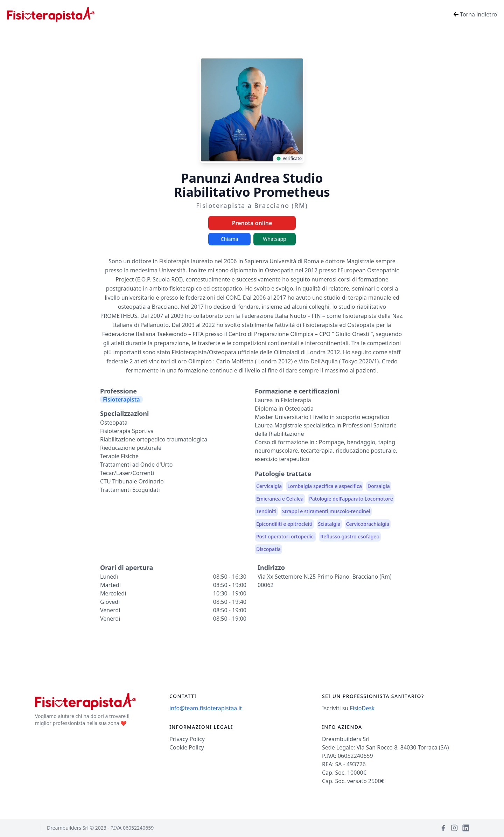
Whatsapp (274, 239)
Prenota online (252, 223)
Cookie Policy (187, 747)
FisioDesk (362, 708)
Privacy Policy (187, 739)
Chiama (230, 239)
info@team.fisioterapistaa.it (206, 708)
